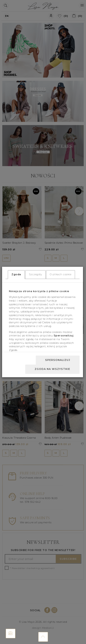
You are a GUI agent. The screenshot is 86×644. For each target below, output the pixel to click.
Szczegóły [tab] (36, 274)
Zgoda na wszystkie (52, 369)
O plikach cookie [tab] (61, 274)
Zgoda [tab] (16, 274)
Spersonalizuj (58, 360)
